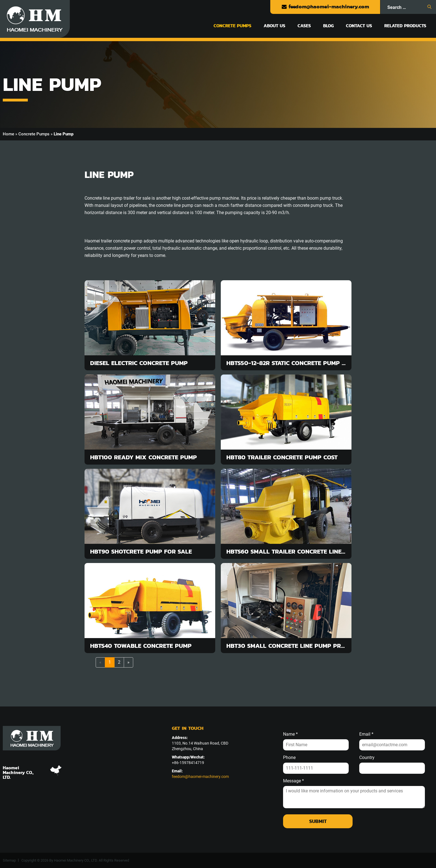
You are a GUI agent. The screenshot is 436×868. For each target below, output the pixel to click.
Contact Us (359, 26)
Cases (304, 26)
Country (367, 758)
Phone (289, 758)
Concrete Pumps (232, 26)
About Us (274, 26)
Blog (328, 26)
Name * (290, 734)
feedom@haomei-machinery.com (325, 7)
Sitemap (9, 860)
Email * (366, 734)
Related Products (405, 26)
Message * (293, 781)
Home (8, 134)
